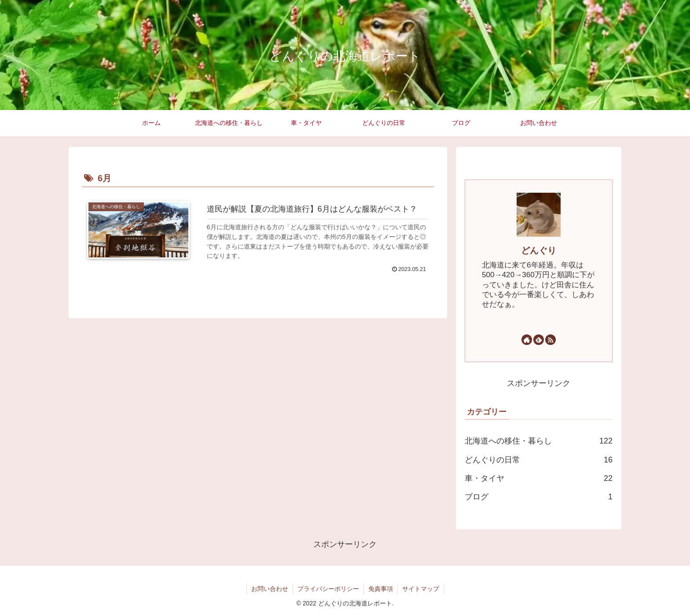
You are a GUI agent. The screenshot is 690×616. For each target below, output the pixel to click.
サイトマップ (421, 589)
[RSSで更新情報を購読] (551, 340)
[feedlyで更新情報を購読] (539, 340)
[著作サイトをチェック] (527, 340)
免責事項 (381, 589)
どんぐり (539, 250)
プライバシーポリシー (328, 589)
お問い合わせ (270, 589)
